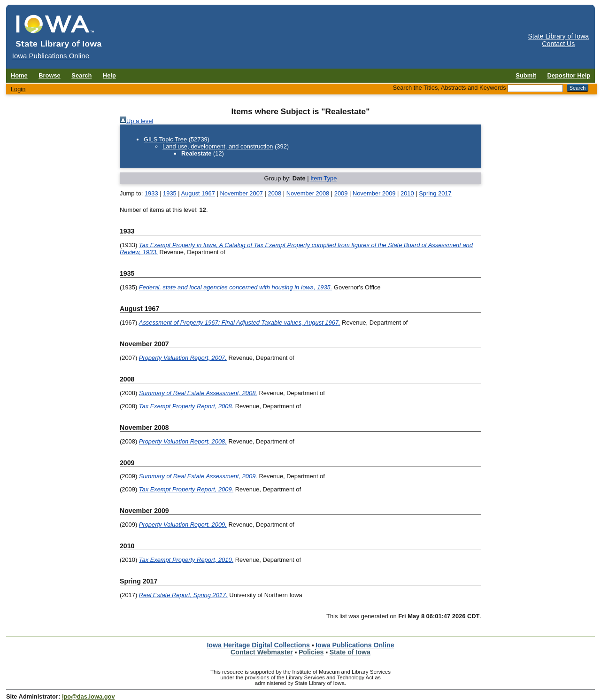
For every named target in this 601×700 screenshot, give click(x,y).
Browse (50, 75)
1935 (170, 193)
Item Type (324, 178)
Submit (526, 75)
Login (18, 89)
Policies (311, 652)
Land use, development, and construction (218, 146)
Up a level (140, 121)
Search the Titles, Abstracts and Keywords (449, 88)
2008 (274, 193)
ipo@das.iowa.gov (89, 696)
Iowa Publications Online (355, 645)
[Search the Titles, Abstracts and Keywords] (535, 88)
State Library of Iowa (558, 36)
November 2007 (241, 193)
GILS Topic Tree (165, 139)
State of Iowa (350, 652)
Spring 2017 (435, 193)
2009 (341, 193)
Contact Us (558, 44)
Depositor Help (569, 75)
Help (109, 75)
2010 (407, 193)
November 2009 (374, 193)
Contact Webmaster (262, 652)
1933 (151, 193)
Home (19, 75)
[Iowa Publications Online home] (59, 31)
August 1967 (198, 193)
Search (81, 75)
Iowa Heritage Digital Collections (258, 645)
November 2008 (308, 193)
